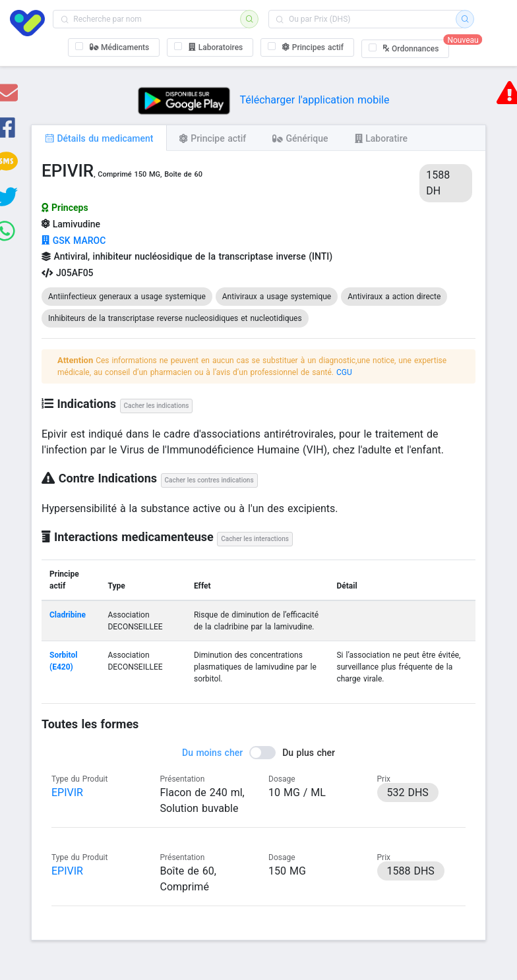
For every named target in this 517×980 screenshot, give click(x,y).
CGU (344, 372)
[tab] (99, 138)
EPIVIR (67, 793)
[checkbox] (114, 47)
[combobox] (151, 19)
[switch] (258, 753)
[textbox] (151, 19)
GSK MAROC (74, 241)
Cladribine (68, 615)
